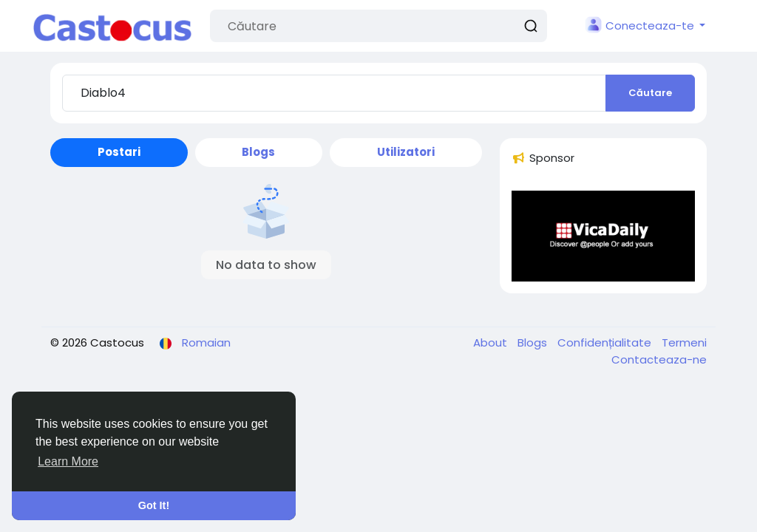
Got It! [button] (154, 505)
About (492, 342)
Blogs (534, 342)
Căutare (650, 93)
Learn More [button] (68, 461)
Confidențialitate (606, 342)
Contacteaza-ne (659, 359)
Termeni (684, 342)
